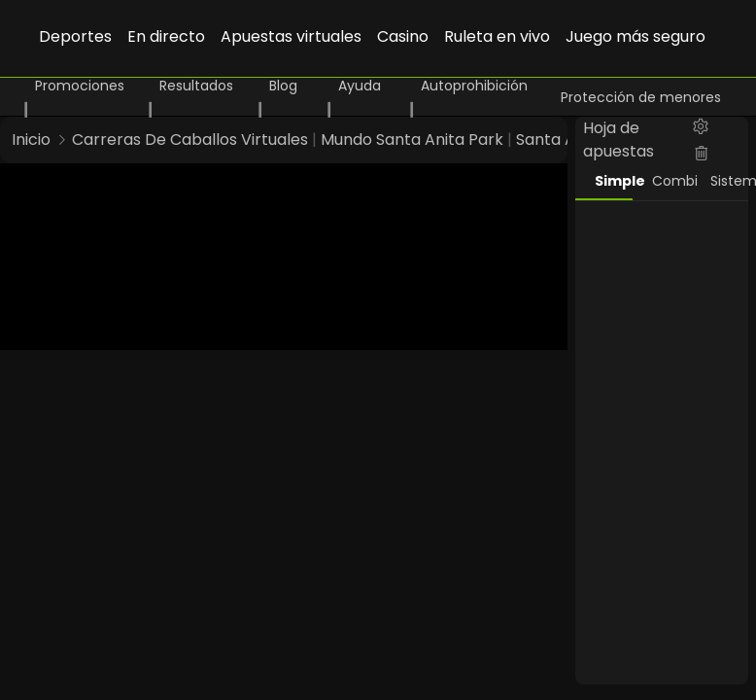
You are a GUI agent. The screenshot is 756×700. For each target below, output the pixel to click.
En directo (166, 36)
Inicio (31, 140)
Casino (403, 36)
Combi (671, 181)
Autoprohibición (474, 86)
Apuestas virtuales (291, 36)
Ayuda (360, 86)
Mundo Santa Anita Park (412, 140)
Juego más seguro (636, 36)
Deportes (75, 36)
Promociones (80, 86)
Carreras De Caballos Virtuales (190, 140)
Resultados (196, 86)
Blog (283, 86)
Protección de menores (641, 97)
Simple (614, 181)
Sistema (730, 181)
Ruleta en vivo (497, 36)
